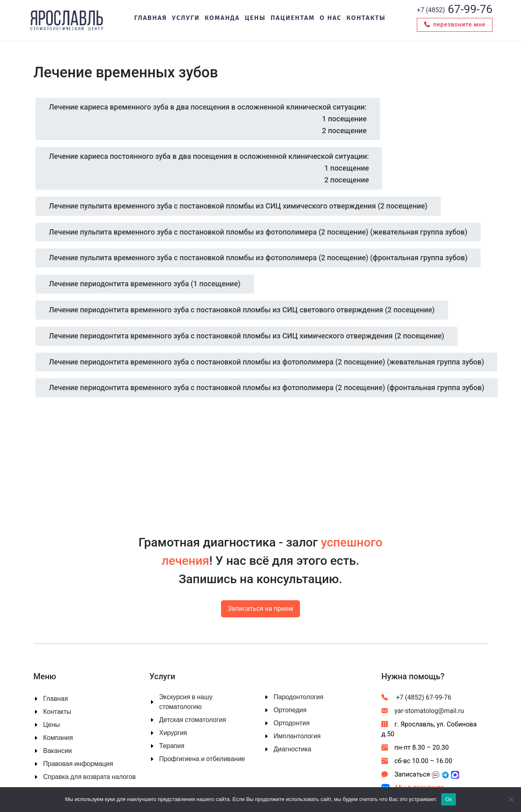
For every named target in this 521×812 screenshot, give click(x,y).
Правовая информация (78, 764)
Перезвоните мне (455, 25)
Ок (449, 799)
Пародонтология (298, 697)
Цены (51, 725)
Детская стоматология (193, 720)
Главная (56, 699)
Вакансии (58, 751)
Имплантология (297, 736)
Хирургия (173, 733)
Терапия (172, 746)
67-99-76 (455, 9)
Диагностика (292, 749)
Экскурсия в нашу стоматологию (186, 702)
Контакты (57, 712)
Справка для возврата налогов (90, 777)
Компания (58, 738)
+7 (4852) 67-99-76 (416, 697)
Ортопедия (290, 710)
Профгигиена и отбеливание (202, 759)
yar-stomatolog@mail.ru (423, 711)
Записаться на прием (261, 609)
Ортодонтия (292, 723)
